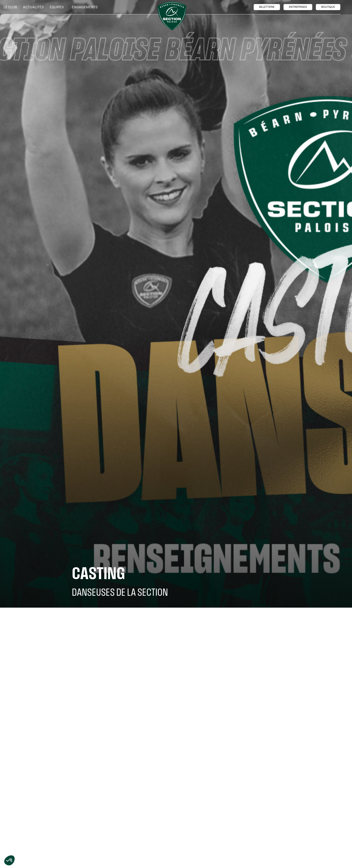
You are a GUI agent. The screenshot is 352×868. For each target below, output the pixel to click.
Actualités (33, 7)
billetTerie (267, 7)
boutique (328, 7)
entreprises (298, 7)
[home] (172, 16)
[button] (11, 7)
